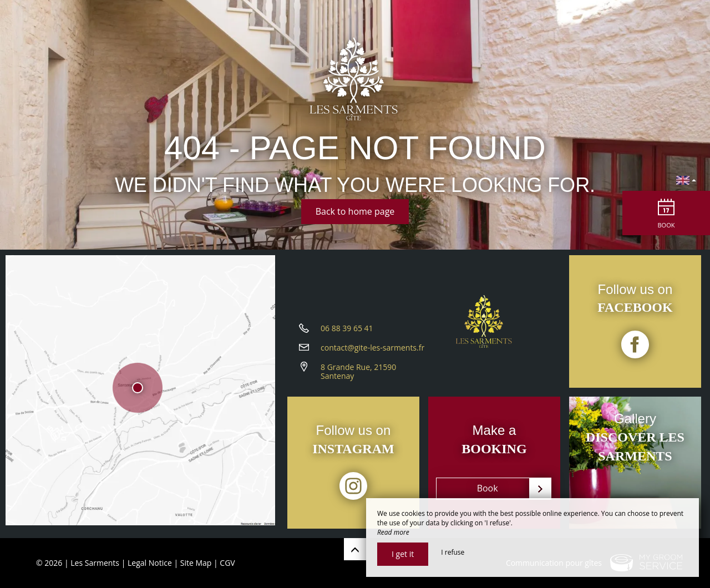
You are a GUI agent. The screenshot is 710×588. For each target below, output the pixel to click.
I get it (403, 554)
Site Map (196, 563)
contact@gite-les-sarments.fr (372, 351)
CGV (227, 563)
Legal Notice (150, 563)
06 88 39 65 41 (347, 331)
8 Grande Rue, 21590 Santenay (358, 375)
